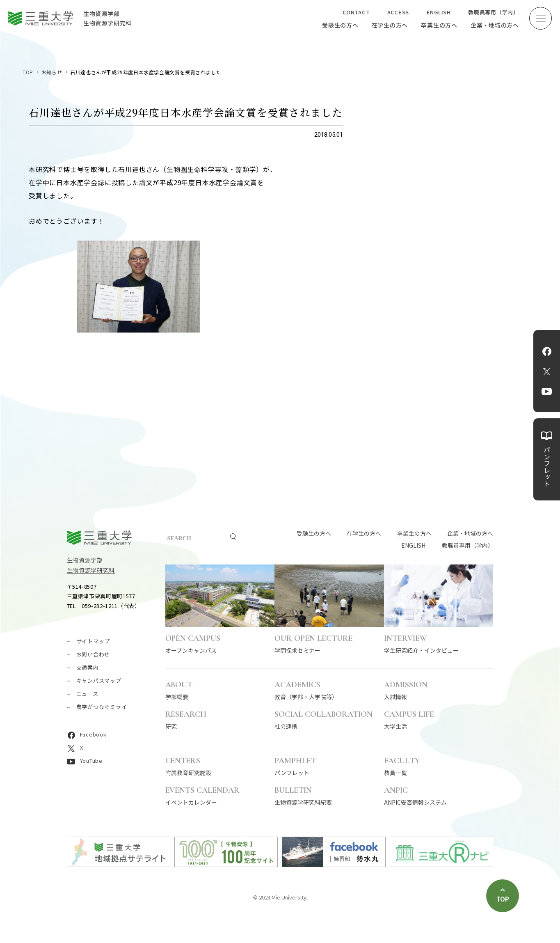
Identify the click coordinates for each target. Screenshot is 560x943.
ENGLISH (439, 12)
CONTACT (356, 12)
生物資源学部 (85, 560)
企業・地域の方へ (495, 25)
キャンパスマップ (99, 680)
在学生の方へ (390, 25)
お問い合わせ (93, 654)
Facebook (547, 351)
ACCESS (398, 12)
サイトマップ (93, 641)
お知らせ (52, 72)
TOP (28, 72)
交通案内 (88, 667)
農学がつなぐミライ (102, 707)
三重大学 (99, 538)
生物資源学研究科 (91, 570)
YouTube (547, 392)
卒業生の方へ (439, 25)
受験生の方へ (340, 25)
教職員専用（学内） (494, 12)
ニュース (87, 694)
